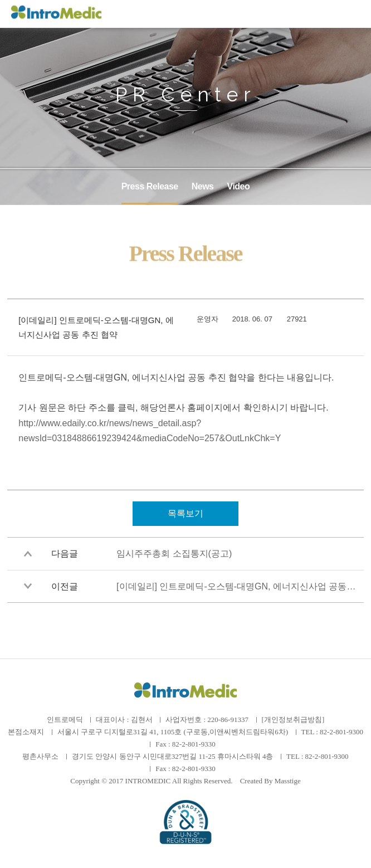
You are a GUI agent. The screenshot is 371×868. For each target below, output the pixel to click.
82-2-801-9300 (341, 732)
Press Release (150, 186)
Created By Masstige (270, 781)
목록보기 (186, 513)
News (203, 186)
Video (239, 186)
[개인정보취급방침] (293, 720)
